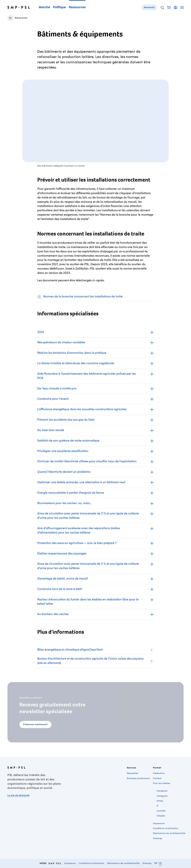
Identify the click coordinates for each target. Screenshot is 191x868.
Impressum (159, 824)
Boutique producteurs (138, 778)
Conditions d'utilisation (166, 828)
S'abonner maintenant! (35, 725)
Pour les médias (162, 783)
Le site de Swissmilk (18, 795)
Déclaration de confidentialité (169, 833)
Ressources (77, 7)
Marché (44, 7)
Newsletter (133, 773)
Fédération (159, 773)
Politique (59, 7)
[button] (169, 7)
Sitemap (158, 838)
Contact (157, 778)
